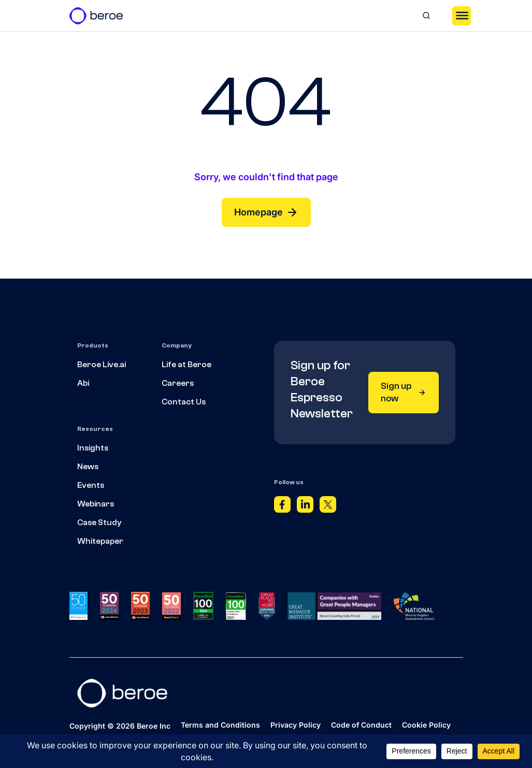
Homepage (266, 212)
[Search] (426, 16)
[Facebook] (282, 507)
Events (91, 485)
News (88, 467)
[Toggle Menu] (462, 16)
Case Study (99, 523)
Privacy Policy (296, 725)
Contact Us (184, 402)
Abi (83, 383)
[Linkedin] (305, 507)
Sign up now (404, 392)
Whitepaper (100, 541)
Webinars (96, 504)
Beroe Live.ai (102, 365)
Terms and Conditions (220, 725)
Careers (178, 383)
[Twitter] (328, 507)
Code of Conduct (361, 725)
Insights (93, 448)
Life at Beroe (186, 365)
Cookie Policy (426, 725)
